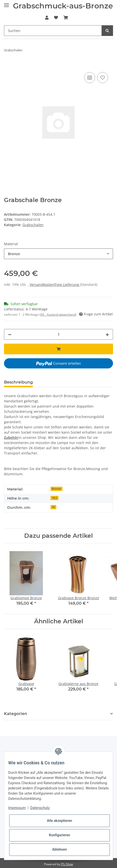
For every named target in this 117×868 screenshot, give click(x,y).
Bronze (56, 489)
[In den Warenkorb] (8, 65)
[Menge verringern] (10, 334)
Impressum (17, 808)
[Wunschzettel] (56, 18)
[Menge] (58, 334)
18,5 (54, 498)
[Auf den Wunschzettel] (103, 78)
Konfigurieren (59, 835)
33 (53, 507)
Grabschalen (33, 225)
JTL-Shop (67, 864)
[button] (47, 18)
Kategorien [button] (16, 714)
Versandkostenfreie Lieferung (55, 284)
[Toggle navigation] (6, 3)
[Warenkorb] (66, 18)
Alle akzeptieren (59, 821)
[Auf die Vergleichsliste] (90, 78)
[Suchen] (53, 31)
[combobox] (58, 254)
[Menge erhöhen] (107, 334)
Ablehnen (59, 849)
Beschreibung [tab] (18, 382)
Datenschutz (40, 808)
